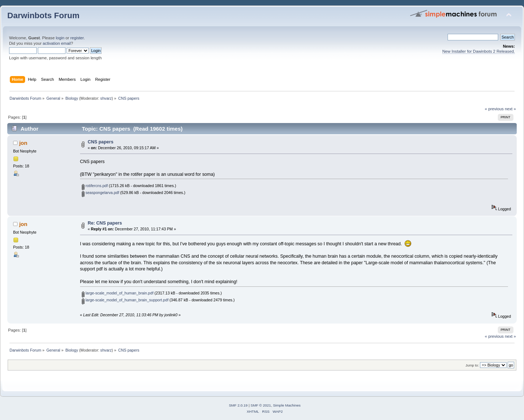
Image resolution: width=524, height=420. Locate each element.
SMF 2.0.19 (238, 405)
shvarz (106, 98)
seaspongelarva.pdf (100, 193)
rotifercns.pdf (95, 186)
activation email (57, 43)
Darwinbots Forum (43, 15)
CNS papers (101, 142)
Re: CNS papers (105, 223)
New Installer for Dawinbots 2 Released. (479, 51)
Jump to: (472, 365)
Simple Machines (287, 405)
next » (510, 109)
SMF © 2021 (261, 405)
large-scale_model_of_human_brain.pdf (118, 293)
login (60, 38)
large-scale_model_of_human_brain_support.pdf (125, 300)
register (77, 38)
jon (23, 143)
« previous (494, 109)
